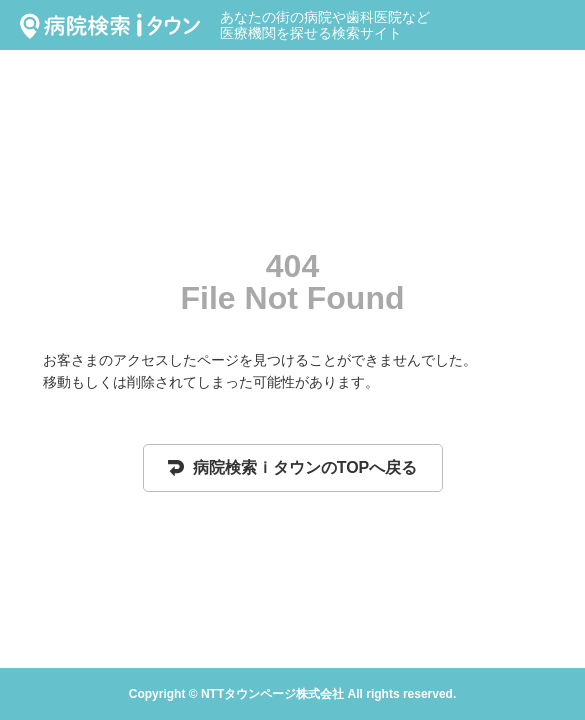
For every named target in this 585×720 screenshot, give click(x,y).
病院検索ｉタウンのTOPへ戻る (293, 467)
